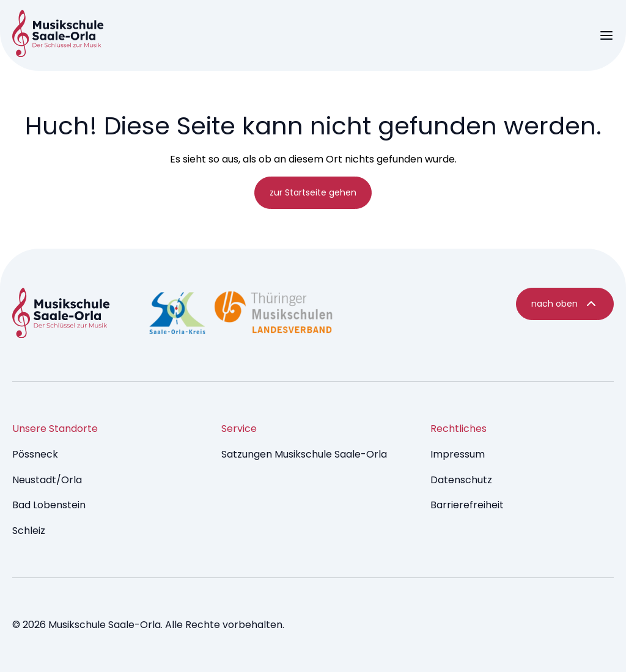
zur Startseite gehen (313, 192)
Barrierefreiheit (467, 505)
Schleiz (29, 531)
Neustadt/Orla (47, 480)
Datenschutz (461, 480)
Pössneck (35, 454)
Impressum (458, 454)
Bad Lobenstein (49, 505)
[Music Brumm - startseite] (58, 35)
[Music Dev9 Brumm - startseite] (61, 315)
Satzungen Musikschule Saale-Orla (304, 454)
